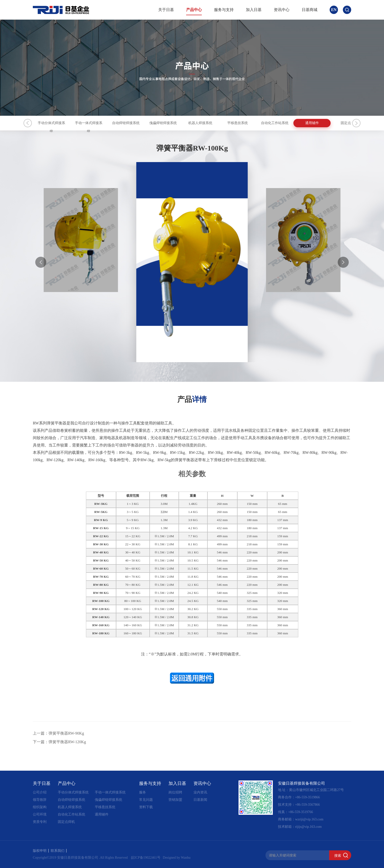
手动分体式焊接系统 (59, 123)
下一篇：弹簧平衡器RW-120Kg (59, 742)
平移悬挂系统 (325, 123)
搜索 (338, 855)
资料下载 (146, 807)
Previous (28, 123)
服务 (143, 792)
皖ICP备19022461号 (146, 858)
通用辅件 (102, 814)
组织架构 (40, 807)
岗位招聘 (175, 792)
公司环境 (40, 814)
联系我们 (59, 851)
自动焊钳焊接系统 (166, 123)
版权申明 (41, 851)
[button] (343, 262)
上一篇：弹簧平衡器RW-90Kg (58, 733)
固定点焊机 (66, 822)
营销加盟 (175, 800)
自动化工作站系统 (72, 814)
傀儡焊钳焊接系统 (218, 123)
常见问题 (146, 800)
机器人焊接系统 (272, 123)
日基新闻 (200, 800)
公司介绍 (40, 792)
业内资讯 (200, 792)
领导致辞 (40, 800)
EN (334, 10)
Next (356, 123)
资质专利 (40, 822)
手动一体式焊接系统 (112, 123)
